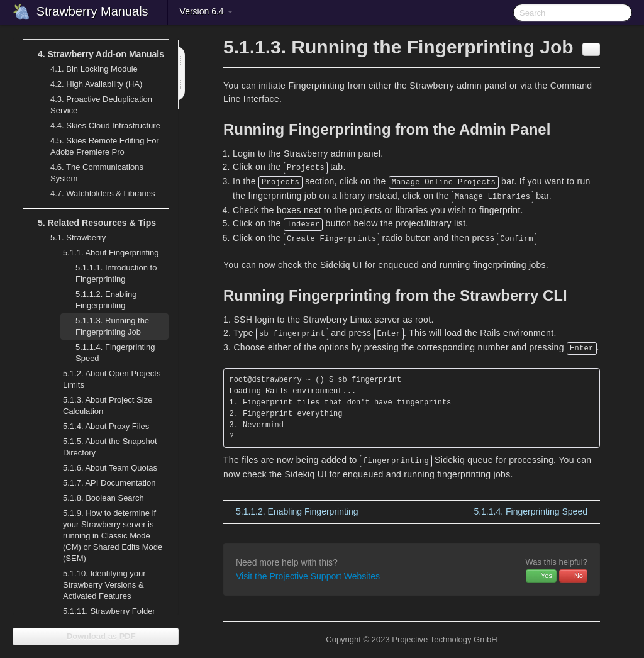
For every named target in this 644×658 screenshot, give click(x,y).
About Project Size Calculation (100, 404)
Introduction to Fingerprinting (116, 273)
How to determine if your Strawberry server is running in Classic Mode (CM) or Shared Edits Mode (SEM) (113, 536)
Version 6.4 (206, 11)
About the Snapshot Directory (110, 447)
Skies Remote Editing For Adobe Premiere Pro (97, 145)
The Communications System (97, 173)
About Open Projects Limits (112, 379)
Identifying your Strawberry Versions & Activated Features (104, 585)
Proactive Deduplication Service (94, 103)
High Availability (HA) (89, 84)
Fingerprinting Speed (115, 353)
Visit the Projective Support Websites (308, 576)
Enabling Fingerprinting (106, 300)
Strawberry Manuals (92, 11)
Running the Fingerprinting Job (112, 326)
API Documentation (109, 483)
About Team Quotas (110, 468)
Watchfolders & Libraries (103, 193)
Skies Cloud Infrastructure (98, 126)
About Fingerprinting (103, 253)
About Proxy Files (98, 427)
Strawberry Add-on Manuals (93, 54)
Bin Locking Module (94, 69)
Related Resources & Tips (89, 223)
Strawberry (70, 238)
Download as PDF (95, 636)
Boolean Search (103, 498)
